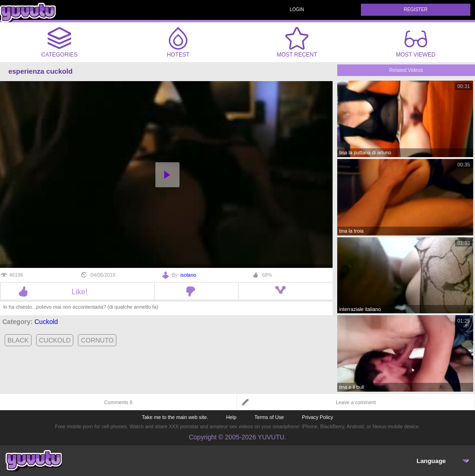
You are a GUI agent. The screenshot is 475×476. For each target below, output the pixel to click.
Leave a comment (356, 402)
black (18, 340)
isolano (188, 275)
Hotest (178, 42)
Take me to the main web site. (175, 417)
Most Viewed (415, 44)
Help (231, 417)
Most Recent (297, 42)
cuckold (55, 340)
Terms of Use (270, 417)
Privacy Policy (318, 417)
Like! (77, 292)
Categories (59, 42)
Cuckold (46, 322)
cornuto (97, 340)
